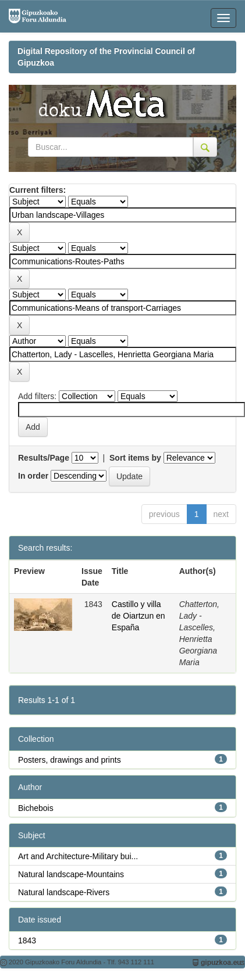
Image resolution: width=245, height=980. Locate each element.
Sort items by (135, 458)
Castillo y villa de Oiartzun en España (139, 616)
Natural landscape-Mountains (71, 874)
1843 (27, 940)
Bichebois (36, 808)
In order (33, 476)
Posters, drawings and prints (70, 760)
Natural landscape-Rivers (64, 892)
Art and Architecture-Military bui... (78, 856)
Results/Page (44, 458)
